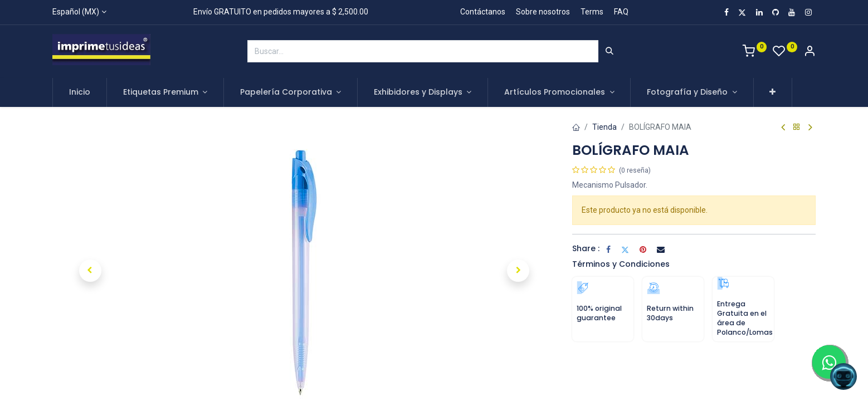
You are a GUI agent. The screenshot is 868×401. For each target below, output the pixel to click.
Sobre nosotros (543, 12)
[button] (773, 92)
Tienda (604, 127)
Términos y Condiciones (621, 264)
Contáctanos (483, 12)
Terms (592, 12)
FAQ (621, 12)
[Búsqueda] (609, 51)
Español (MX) (76, 12)
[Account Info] (810, 52)
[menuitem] (80, 92)
